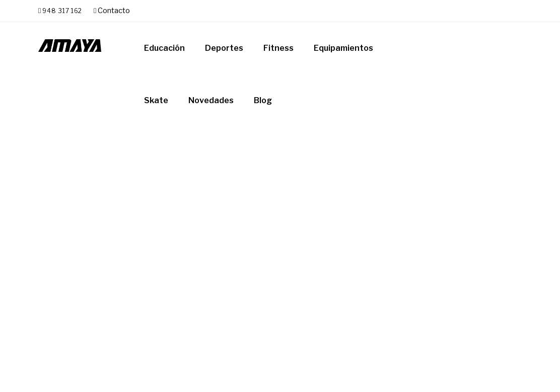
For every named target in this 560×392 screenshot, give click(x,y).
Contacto (112, 11)
